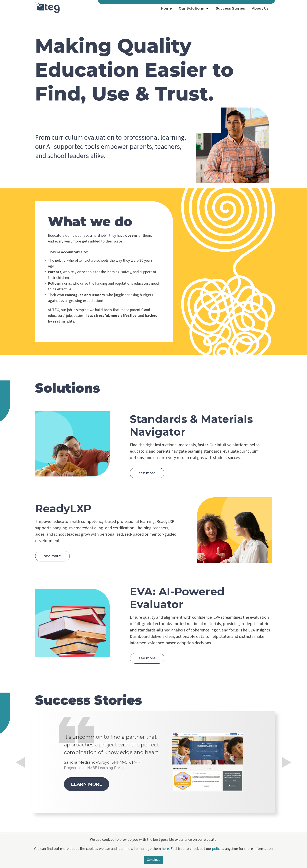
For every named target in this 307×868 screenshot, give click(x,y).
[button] (20, 785)
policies (218, 849)
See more (147, 473)
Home (166, 8)
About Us (260, 8)
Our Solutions (191, 8)
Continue (154, 860)
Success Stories (230, 8)
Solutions (68, 388)
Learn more (87, 784)
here (165, 849)
